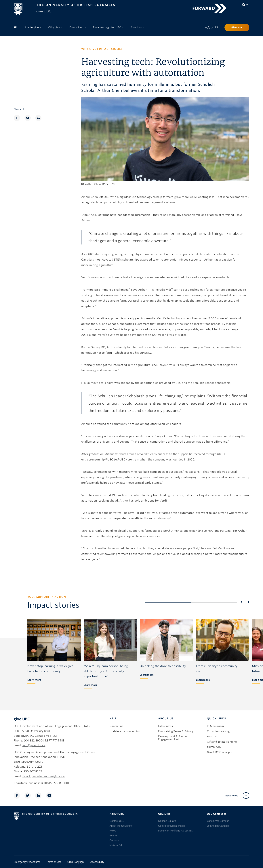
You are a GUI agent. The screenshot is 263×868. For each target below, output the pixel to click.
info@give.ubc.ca (34, 745)
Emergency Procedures (27, 862)
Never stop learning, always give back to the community (50, 669)
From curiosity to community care (217, 669)
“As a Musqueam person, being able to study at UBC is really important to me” (106, 671)
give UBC (22, 719)
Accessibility (97, 862)
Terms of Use (54, 862)
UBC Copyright (76, 862)
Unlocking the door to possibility (163, 666)
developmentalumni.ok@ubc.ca (44, 776)
